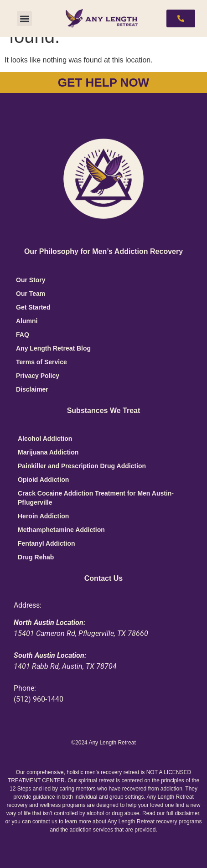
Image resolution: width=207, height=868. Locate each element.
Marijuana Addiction (48, 452)
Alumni (27, 321)
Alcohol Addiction (45, 439)
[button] (24, 18)
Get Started (33, 307)
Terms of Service (41, 362)
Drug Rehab (36, 557)
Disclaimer (32, 389)
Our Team (31, 294)
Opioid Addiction (43, 480)
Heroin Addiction (43, 516)
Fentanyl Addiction (46, 543)
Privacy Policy (38, 376)
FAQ (23, 335)
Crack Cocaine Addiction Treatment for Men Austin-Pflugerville (96, 498)
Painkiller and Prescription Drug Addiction (82, 466)
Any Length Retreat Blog (53, 348)
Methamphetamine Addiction (61, 530)
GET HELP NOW (103, 83)
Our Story (31, 280)
